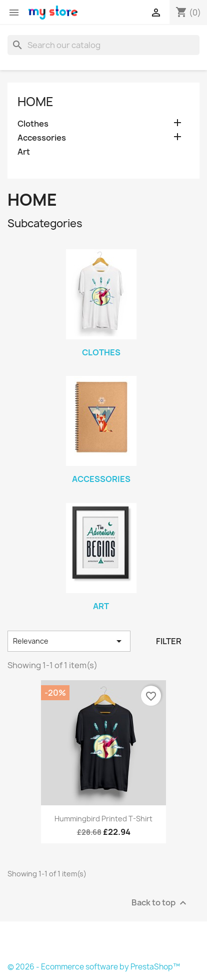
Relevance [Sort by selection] (69, 641)
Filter (169, 641)
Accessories (42, 138)
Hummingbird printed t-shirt (103, 819)
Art (24, 152)
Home (35, 102)
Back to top (160, 903)
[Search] (103, 45)
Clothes (33, 124)
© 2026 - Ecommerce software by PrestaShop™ (94, 967)
